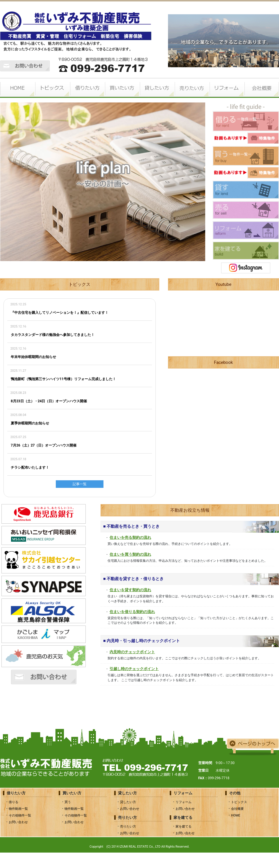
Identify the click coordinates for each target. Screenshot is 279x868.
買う (68, 802)
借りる (14, 802)
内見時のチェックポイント (132, 652)
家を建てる (184, 827)
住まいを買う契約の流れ (130, 554)
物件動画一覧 (18, 809)
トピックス (52, 88)
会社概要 (262, 88)
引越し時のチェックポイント (134, 669)
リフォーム (227, 88)
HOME (17, 88)
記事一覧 (80, 484)
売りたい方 (192, 88)
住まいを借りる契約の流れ (132, 612)
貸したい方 (157, 88)
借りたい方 (87, 88)
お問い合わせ (18, 822)
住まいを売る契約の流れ (130, 537)
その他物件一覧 (20, 815)
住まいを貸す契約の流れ (130, 590)
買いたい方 (122, 88)
